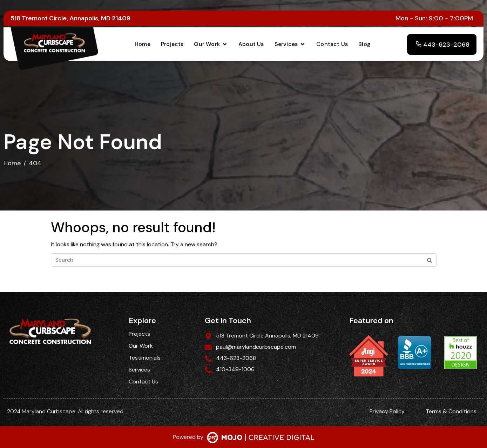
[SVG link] (261, 438)
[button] (211, 44)
